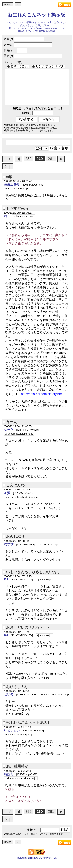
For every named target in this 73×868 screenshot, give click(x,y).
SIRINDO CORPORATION (42, 865)
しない (61, 66)
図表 (25, 66)
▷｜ (8, 174)
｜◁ (8, 166)
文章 (14, 66)
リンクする (43, 66)
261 (51, 166)
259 (28, 166)
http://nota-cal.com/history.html (42, 401)
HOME (8, 4)
